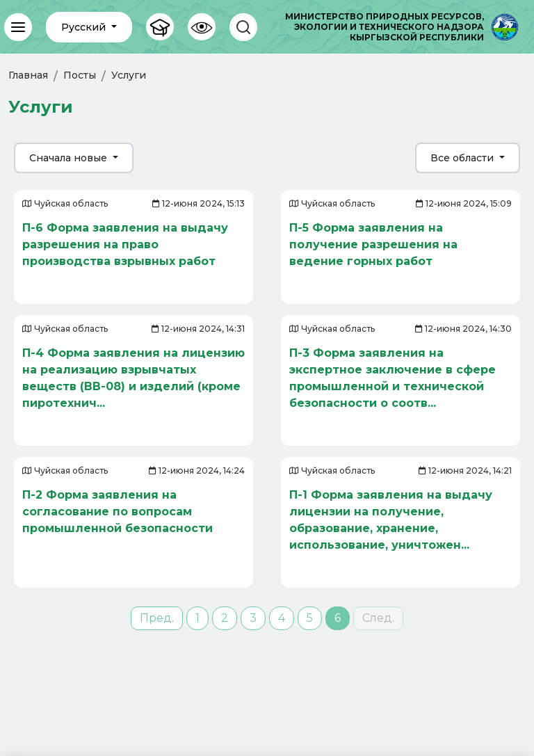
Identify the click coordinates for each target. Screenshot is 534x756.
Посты (80, 75)
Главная (28, 75)
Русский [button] (85, 27)
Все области (463, 158)
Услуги (129, 75)
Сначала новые (70, 158)
